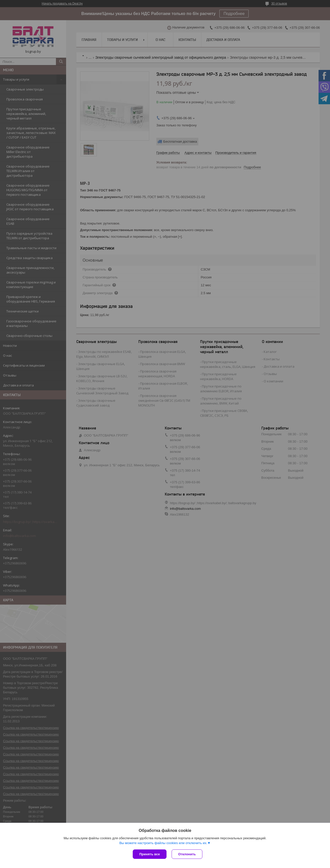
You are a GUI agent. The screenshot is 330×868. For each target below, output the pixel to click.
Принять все (150, 854)
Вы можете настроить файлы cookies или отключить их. (163, 843)
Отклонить (187, 854)
